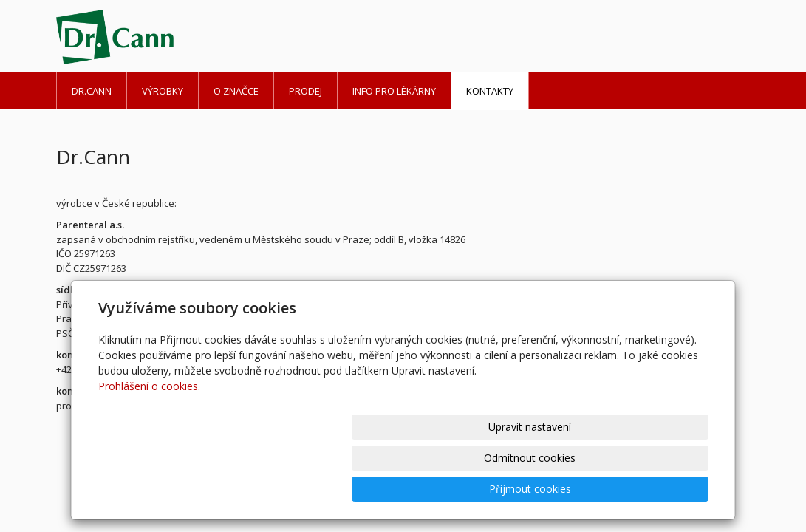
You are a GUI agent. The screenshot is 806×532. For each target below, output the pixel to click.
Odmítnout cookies (530, 489)
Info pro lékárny (394, 91)
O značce (236, 91)
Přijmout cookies (652, 489)
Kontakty (490, 91)
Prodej (305, 91)
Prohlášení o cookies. (149, 448)
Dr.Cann (92, 91)
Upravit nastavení (409, 489)
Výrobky (163, 91)
